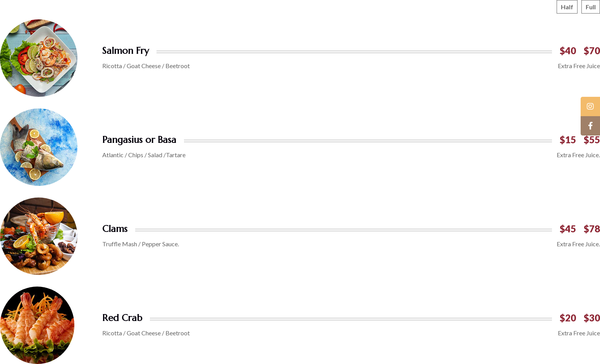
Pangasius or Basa (139, 140)
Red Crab (122, 318)
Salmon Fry (126, 51)
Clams (115, 229)
